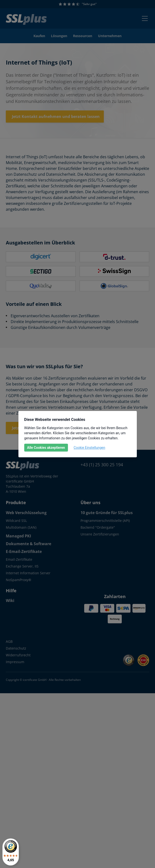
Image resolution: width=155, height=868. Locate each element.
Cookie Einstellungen (90, 448)
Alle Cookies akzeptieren (46, 448)
